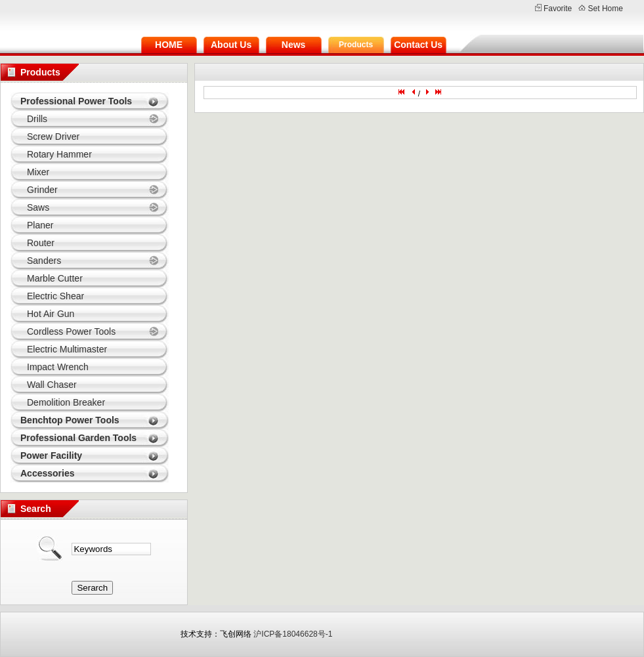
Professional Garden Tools (78, 438)
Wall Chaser (52, 385)
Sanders (44, 261)
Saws (38, 207)
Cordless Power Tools (71, 331)
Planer (40, 225)
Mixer (38, 172)
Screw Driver (53, 137)
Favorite (558, 9)
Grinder (42, 190)
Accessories (48, 473)
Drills (37, 119)
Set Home (606, 9)
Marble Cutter (55, 278)
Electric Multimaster (67, 349)
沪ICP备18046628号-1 (293, 634)
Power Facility (51, 456)
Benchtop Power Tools (70, 420)
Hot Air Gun (51, 314)
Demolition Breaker (66, 402)
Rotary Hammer (59, 154)
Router (41, 243)
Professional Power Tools (76, 101)
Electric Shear (55, 296)
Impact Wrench (58, 367)
